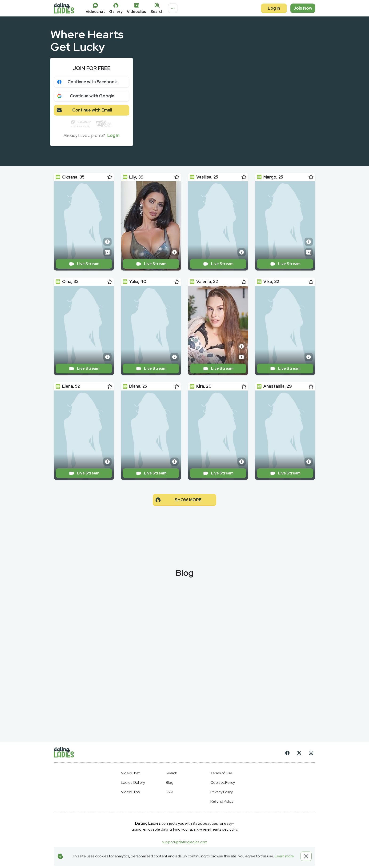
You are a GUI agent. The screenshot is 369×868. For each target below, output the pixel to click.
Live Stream (84, 264)
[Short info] (107, 242)
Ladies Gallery (133, 782)
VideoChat (130, 773)
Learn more (284, 856)
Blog (170, 782)
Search (171, 773)
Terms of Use (221, 773)
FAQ (169, 792)
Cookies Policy (223, 782)
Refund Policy (222, 801)
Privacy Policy (222, 792)
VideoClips (130, 792)
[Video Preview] (107, 252)
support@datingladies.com (185, 842)
